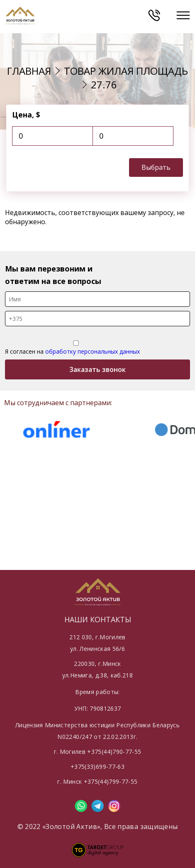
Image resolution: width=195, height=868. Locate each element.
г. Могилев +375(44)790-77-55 (98, 752)
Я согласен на (76, 348)
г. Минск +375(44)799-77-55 (97, 781)
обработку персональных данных (93, 351)
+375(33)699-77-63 (97, 767)
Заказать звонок (97, 369)
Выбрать (156, 167)
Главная (29, 71)
